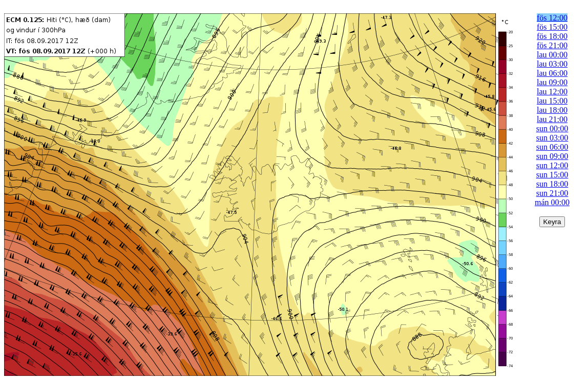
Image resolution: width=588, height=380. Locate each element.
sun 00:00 (552, 128)
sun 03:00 (552, 138)
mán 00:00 (552, 202)
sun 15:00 (552, 175)
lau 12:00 (552, 92)
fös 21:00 (552, 45)
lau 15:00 (552, 101)
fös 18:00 (552, 36)
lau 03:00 (552, 64)
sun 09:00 (552, 156)
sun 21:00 (552, 193)
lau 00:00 (552, 55)
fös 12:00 (552, 18)
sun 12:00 (552, 165)
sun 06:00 (552, 147)
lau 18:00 (552, 110)
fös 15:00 (552, 27)
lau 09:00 (552, 82)
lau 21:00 (552, 119)
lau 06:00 (552, 73)
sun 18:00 (552, 184)
